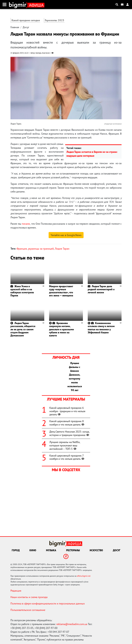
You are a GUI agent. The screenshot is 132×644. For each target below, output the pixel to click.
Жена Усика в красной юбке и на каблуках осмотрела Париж (22, 291)
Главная (15, 27)
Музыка (51, 550)
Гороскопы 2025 (55, 20)
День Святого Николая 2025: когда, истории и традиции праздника (70, 433)
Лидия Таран (62, 249)
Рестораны (73, 550)
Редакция (16, 591)
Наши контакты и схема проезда (29, 597)
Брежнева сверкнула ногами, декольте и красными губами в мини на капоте (61, 329)
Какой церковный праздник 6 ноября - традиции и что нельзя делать (67, 411)
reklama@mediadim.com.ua (72, 624)
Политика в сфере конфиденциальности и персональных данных (48, 603)
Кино (33, 550)
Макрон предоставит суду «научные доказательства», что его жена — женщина (61, 291)
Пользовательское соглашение (28, 610)
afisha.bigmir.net (84, 576)
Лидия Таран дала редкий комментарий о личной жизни (101, 289)
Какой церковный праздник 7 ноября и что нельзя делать (67, 457)
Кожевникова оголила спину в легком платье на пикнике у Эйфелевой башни (101, 328)
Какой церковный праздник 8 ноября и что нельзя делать (67, 423)
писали (26, 224)
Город (16, 550)
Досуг (26, 27)
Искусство (96, 550)
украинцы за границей (41, 249)
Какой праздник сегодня (26, 20)
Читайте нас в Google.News (66, 235)
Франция (22, 249)
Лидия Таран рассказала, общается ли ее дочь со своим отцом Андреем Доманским (23, 329)
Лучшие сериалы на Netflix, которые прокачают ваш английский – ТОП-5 (65, 445)
